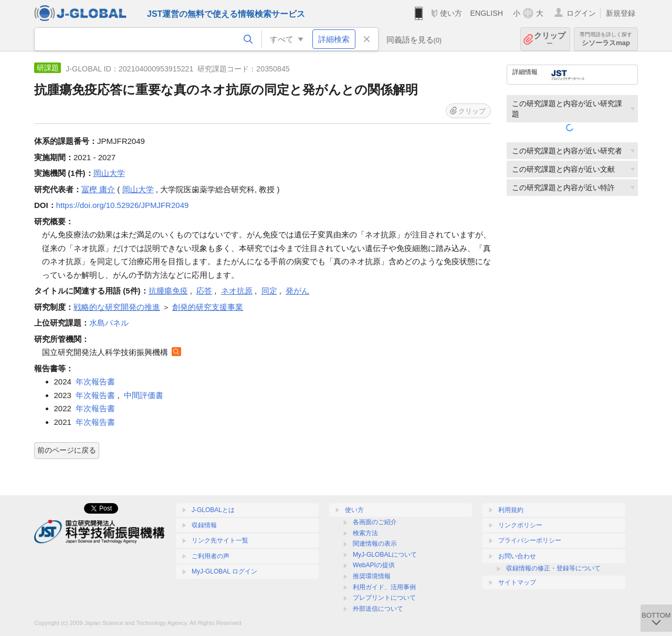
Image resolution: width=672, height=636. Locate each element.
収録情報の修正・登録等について (553, 568)
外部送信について (378, 609)
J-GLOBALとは (213, 510)
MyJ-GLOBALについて (385, 555)
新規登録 (621, 13)
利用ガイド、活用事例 (384, 587)
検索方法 (365, 533)
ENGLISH (486, 13)
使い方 (451, 13)
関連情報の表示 (375, 544)
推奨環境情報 (372, 576)
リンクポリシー (520, 525)
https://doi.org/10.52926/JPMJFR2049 (123, 205)
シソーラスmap (606, 39)
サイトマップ (517, 582)
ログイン (581, 13)
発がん (297, 291)
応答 (204, 291)
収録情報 (204, 525)
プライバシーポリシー (530, 540)
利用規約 (511, 510)
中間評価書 (144, 395)
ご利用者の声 (211, 556)
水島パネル (109, 323)
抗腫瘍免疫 (168, 291)
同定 (269, 291)
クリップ (550, 39)
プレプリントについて (384, 598)
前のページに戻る (67, 450)
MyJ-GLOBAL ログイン (224, 571)
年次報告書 (95, 382)
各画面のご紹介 (375, 522)
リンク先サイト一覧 (220, 540)
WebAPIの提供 (374, 565)
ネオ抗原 (237, 291)
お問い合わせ (517, 556)
